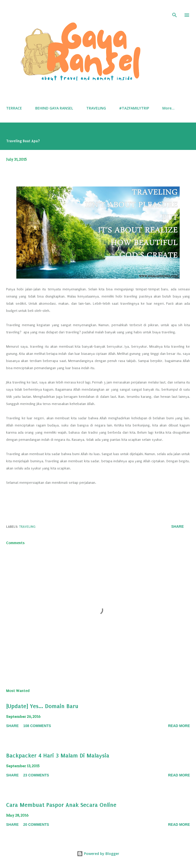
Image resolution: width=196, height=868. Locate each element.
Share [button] (177, 526)
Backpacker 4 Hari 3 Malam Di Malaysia (58, 756)
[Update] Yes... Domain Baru (42, 706)
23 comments (36, 775)
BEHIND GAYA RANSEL (54, 108)
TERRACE (14, 108)
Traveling (27, 527)
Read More (179, 726)
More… (168, 108)
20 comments (36, 825)
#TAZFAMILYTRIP (134, 108)
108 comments (37, 726)
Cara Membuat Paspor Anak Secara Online (61, 805)
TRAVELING (96, 108)
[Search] (175, 9)
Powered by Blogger (98, 854)
